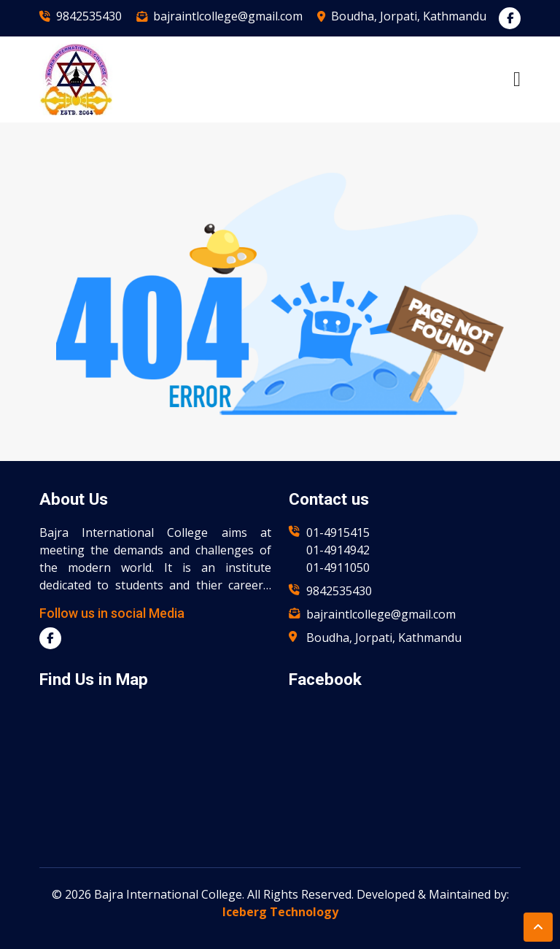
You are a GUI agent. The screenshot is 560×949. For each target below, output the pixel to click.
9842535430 (89, 16)
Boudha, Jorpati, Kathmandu (409, 16)
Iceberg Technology (280, 912)
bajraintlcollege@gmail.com (228, 16)
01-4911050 (338, 568)
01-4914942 (338, 550)
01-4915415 (338, 532)
